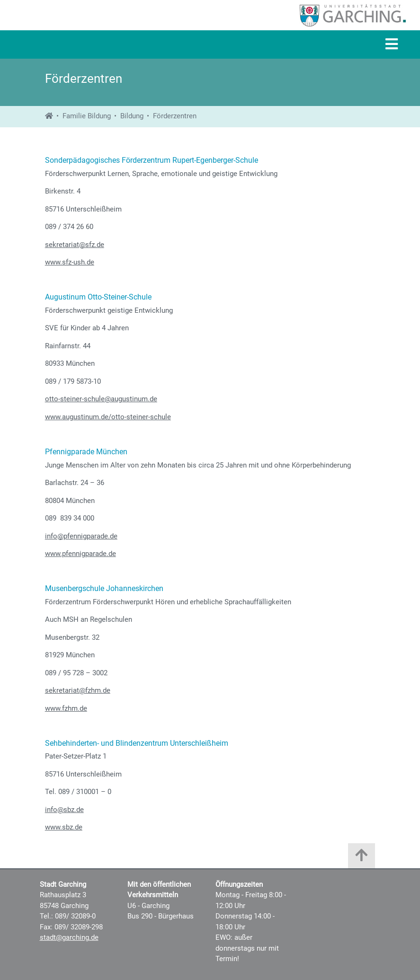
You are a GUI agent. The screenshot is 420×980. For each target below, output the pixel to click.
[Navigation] (392, 45)
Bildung (132, 116)
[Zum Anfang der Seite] (362, 858)
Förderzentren (175, 116)
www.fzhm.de (66, 708)
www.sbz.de (64, 827)
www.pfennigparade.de (80, 554)
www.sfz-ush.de (70, 262)
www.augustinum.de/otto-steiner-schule (108, 417)
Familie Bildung (87, 116)
